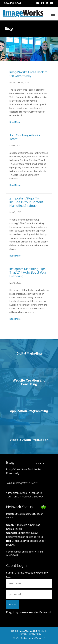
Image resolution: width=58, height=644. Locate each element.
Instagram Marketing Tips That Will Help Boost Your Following (28, 273)
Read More (15, 122)
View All (40, 464)
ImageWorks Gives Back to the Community (28, 74)
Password (45, 612)
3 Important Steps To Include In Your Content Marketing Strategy (26, 202)
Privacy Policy (35, 634)
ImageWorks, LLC (37, 638)
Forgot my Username (18, 612)
